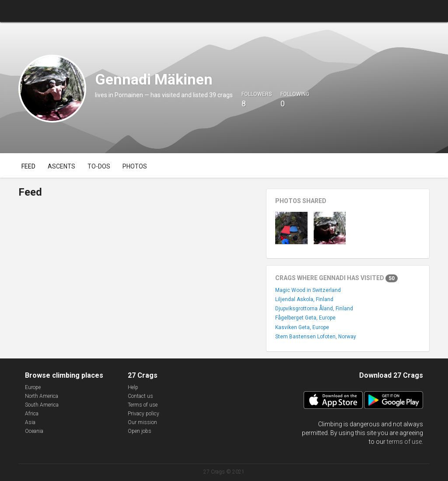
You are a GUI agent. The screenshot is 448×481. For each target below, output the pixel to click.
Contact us (140, 396)
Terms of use (143, 405)
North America (42, 396)
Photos (135, 166)
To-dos (99, 166)
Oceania (34, 431)
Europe (33, 387)
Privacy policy (143, 414)
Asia (30, 422)
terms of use (404, 442)
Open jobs (140, 431)
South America (42, 405)
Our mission (142, 422)
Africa (32, 414)
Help (133, 387)
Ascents (61, 166)
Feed (28, 166)
